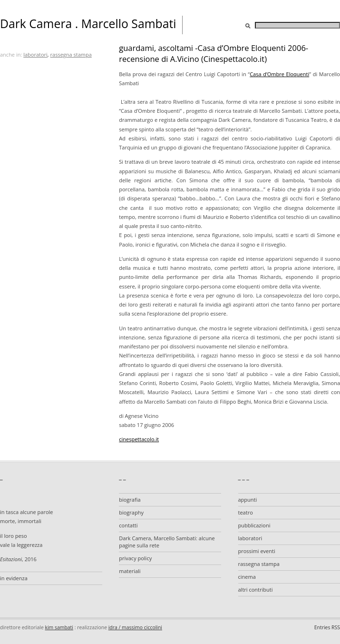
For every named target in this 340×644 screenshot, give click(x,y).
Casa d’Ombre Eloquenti (279, 74)
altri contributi (256, 590)
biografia (130, 500)
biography (131, 512)
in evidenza (14, 578)
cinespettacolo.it (139, 439)
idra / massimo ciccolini (135, 627)
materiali (130, 571)
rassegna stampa (71, 54)
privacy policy (135, 558)
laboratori (35, 54)
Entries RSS (327, 627)
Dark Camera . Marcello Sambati (88, 24)
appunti (248, 500)
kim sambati (59, 627)
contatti (128, 525)
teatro (246, 512)
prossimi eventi (257, 551)
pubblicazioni (254, 525)
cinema (247, 577)
